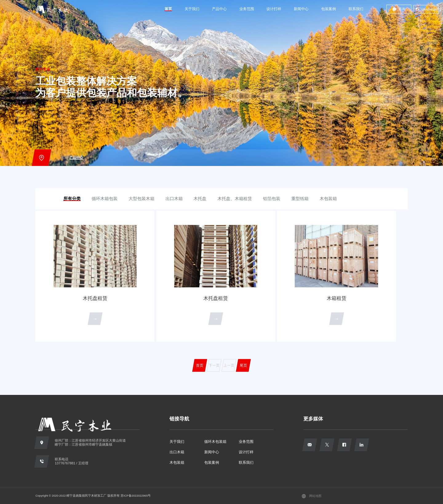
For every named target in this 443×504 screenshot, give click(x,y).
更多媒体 (313, 419)
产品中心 (219, 9)
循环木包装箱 (215, 442)
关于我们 (192, 9)
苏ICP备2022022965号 (136, 496)
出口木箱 (177, 452)
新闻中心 (301, 9)
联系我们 (356, 9)
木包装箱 (177, 463)
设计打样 (274, 9)
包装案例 (329, 9)
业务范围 (247, 9)
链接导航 (179, 419)
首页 (168, 9)
